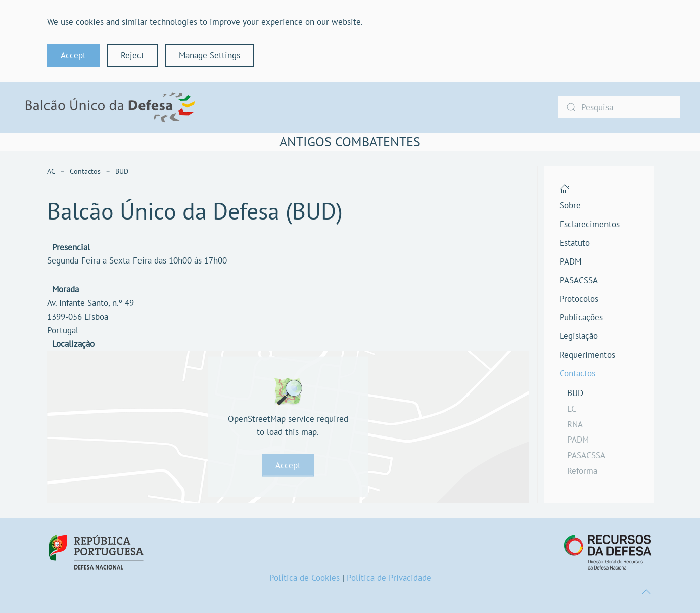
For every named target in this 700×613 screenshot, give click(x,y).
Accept (73, 55)
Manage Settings (209, 55)
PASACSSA (579, 280)
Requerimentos (587, 355)
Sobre (570, 205)
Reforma (582, 471)
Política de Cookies (305, 578)
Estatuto (575, 243)
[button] (646, 592)
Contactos (577, 373)
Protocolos (579, 299)
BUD (575, 393)
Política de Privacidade (389, 578)
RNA (575, 424)
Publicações (581, 317)
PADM (570, 261)
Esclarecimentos (590, 224)
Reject (132, 55)
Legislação (579, 336)
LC (572, 409)
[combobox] (619, 107)
